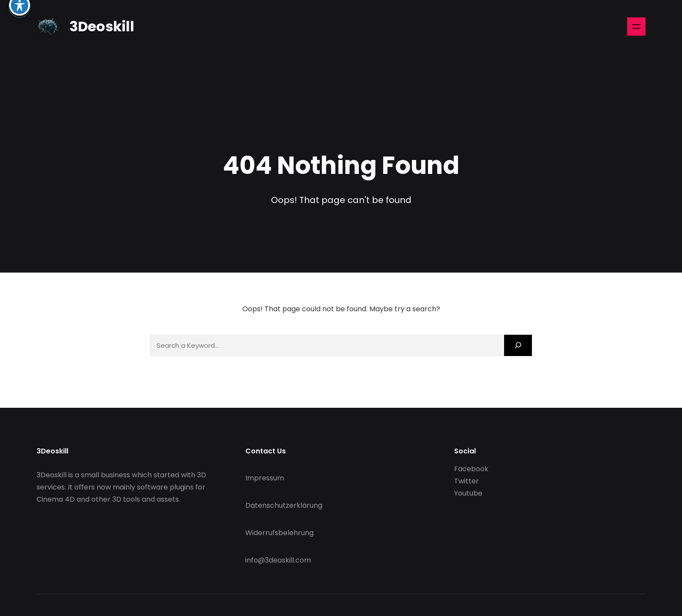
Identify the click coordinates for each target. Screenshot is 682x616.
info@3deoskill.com (278, 560)
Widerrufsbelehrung (279, 533)
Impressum (265, 478)
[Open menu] (636, 27)
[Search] (518, 345)
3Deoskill (102, 26)
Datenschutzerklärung (284, 505)
